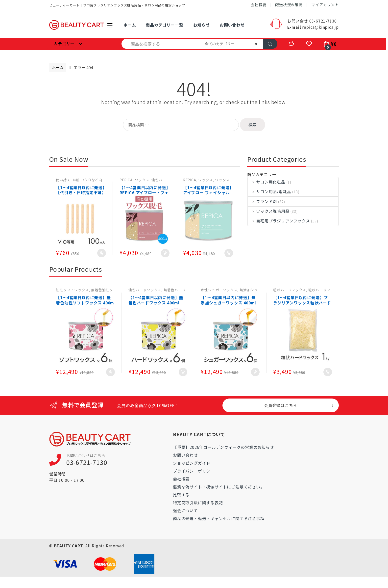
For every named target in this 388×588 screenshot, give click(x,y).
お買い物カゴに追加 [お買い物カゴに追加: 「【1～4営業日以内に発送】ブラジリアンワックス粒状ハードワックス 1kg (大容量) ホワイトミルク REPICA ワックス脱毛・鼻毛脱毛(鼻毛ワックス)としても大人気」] (328, 372)
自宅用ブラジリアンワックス (279, 221)
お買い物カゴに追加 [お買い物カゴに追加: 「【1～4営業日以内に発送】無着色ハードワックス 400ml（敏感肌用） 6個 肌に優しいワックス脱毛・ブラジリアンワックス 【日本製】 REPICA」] (183, 372)
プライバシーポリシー (194, 471)
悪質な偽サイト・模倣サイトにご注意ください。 (219, 487)
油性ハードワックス (145, 290)
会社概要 (259, 5)
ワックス (142, 180)
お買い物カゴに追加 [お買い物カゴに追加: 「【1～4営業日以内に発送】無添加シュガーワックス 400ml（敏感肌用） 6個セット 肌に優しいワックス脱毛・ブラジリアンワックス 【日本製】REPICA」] (255, 372)
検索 (252, 125)
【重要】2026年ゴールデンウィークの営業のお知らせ (224, 447)
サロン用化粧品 (267, 182)
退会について (185, 510)
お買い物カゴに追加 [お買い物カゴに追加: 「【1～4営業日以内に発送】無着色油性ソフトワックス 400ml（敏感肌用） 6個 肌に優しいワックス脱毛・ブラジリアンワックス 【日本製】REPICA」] (110, 372)
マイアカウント (325, 5)
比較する (181, 495)
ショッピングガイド (192, 463)
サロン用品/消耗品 (269, 192)
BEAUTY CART (69, 546)
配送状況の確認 (289, 5)
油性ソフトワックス (72, 290)
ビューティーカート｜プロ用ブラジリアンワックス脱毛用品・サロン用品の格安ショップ (117, 5)
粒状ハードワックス (290, 290)
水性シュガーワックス (219, 290)
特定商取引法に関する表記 (198, 503)
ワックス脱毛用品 (269, 211)
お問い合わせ (232, 25)
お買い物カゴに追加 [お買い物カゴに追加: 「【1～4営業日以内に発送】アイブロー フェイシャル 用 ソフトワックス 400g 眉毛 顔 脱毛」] (229, 253)
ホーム (130, 25)
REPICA (126, 180)
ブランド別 (262, 202)
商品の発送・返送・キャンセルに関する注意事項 (219, 518)
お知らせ (202, 25)
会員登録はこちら (281, 405)
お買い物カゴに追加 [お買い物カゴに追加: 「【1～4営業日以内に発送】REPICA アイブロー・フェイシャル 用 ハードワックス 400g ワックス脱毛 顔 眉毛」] (165, 253)
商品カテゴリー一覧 (164, 25)
